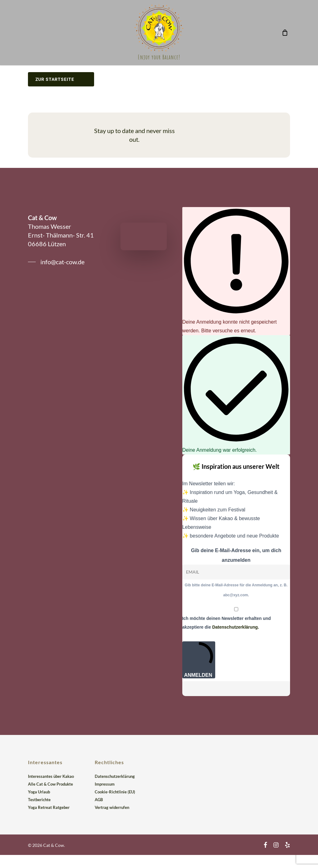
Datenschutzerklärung (115, 776)
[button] (56, 262)
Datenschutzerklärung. (236, 627)
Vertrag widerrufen (112, 807)
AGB (99, 800)
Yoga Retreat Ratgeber (49, 807)
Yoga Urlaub (39, 792)
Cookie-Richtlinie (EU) (115, 792)
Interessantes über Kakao (51, 776)
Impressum (105, 784)
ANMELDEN (199, 660)
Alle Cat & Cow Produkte (50, 784)
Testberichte (39, 800)
